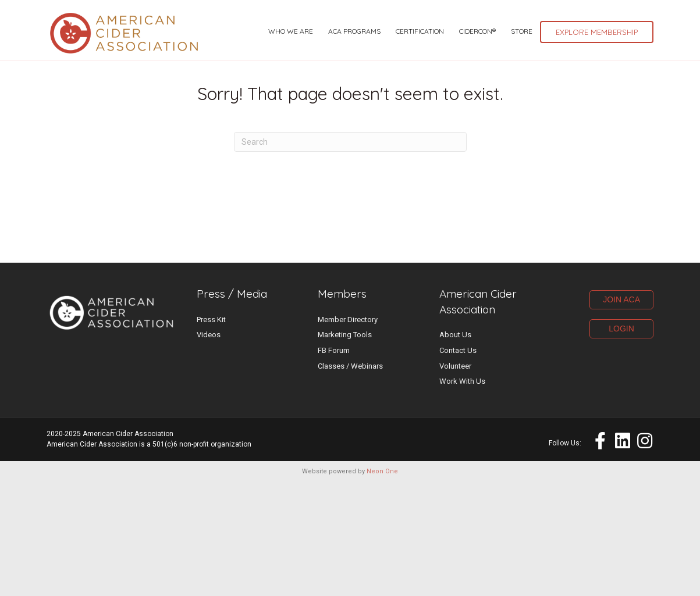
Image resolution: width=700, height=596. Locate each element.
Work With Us (462, 495)
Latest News (433, 15)
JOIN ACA (621, 413)
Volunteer (455, 479)
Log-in (636, 32)
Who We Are (291, 79)
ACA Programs (354, 79)
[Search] (350, 255)
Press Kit (211, 432)
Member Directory (348, 432)
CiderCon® (477, 79)
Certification (420, 79)
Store (522, 79)
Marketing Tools (345, 448)
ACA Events (499, 15)
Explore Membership (597, 80)
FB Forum (334, 464)
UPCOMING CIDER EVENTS (103, 14)
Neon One (382, 585)
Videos (209, 448)
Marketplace (625, 15)
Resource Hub (576, 32)
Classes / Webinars (350, 479)
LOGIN (621, 442)
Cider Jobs (559, 15)
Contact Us (458, 464)
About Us (455, 448)
